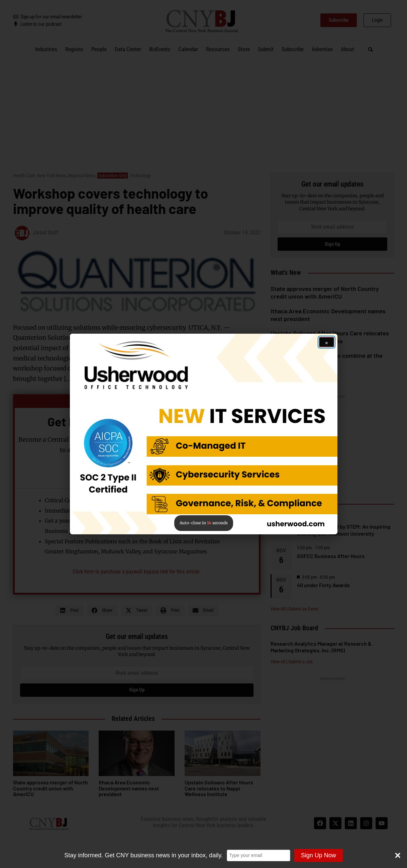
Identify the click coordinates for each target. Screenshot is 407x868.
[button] (204, 434)
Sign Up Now (318, 855)
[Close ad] (327, 342)
